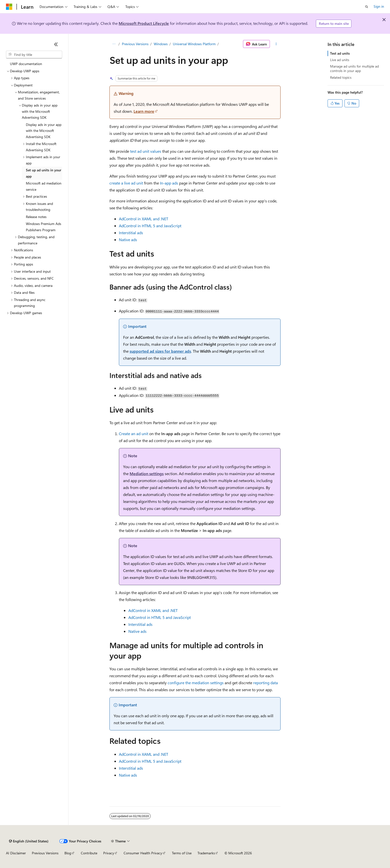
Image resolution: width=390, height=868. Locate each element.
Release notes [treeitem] (36, 217)
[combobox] (34, 55)
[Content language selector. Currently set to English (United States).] (29, 841)
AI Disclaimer (16, 853)
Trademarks (206, 853)
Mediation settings (147, 473)
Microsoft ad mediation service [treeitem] (44, 186)
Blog (68, 853)
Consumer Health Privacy (143, 853)
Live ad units (340, 60)
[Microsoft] (9, 7)
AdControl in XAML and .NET (144, 219)
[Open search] (367, 7)
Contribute (89, 853)
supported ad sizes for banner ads (160, 351)
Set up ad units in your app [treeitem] (44, 173)
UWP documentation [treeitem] (26, 64)
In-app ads (169, 183)
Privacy (109, 853)
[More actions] (276, 44)
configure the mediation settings (196, 683)
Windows (161, 44)
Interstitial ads (131, 233)
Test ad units (340, 53)
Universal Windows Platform (194, 44)
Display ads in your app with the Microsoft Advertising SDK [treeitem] (44, 131)
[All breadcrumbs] (114, 44)
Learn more (144, 111)
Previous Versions (135, 44)
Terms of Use (182, 853)
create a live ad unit (126, 183)
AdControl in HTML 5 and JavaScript (150, 226)
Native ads (128, 240)
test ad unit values (146, 151)
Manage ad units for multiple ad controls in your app (354, 68)
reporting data (266, 683)
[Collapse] (56, 44)
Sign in (379, 6)
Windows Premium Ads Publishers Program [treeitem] (44, 227)
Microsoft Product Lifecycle (144, 23)
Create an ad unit (134, 434)
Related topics (341, 77)
